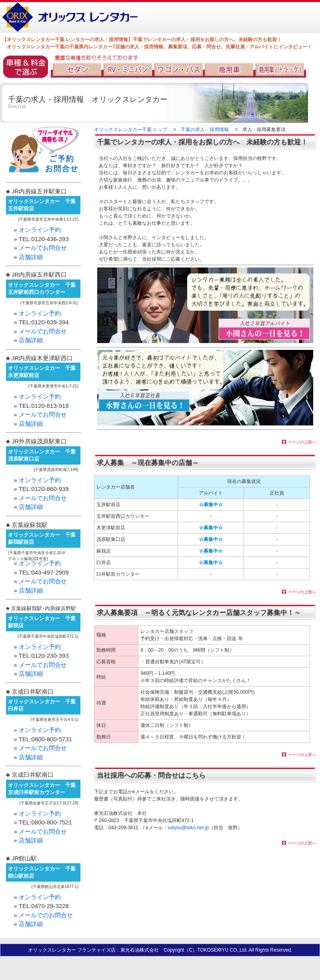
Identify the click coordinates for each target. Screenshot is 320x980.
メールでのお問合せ (46, 915)
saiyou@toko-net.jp (188, 828)
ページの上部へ (302, 442)
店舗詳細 (31, 257)
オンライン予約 (40, 230)
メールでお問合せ (43, 248)
